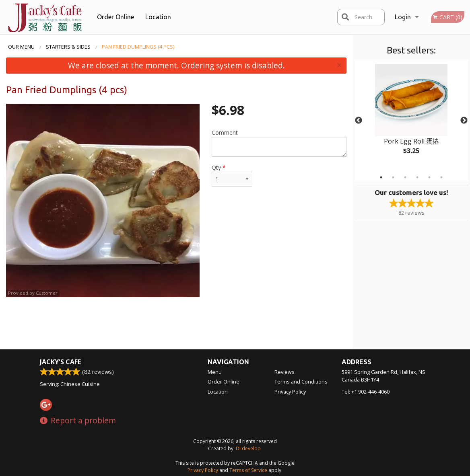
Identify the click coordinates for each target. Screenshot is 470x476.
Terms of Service (248, 470)
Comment (279, 143)
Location (158, 17)
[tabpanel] (411, 116)
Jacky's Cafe (60, 362)
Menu (215, 372)
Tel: (366, 392)
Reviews (284, 372)
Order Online (115, 17)
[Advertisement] (176, 323)
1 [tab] (381, 177)
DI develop (248, 448)
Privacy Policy (290, 392)
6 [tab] (441, 177)
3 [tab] (405, 177)
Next (464, 121)
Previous (359, 121)
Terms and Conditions (301, 382)
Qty (232, 175)
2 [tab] (393, 177)
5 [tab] (429, 177)
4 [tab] (417, 177)
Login (403, 17)
